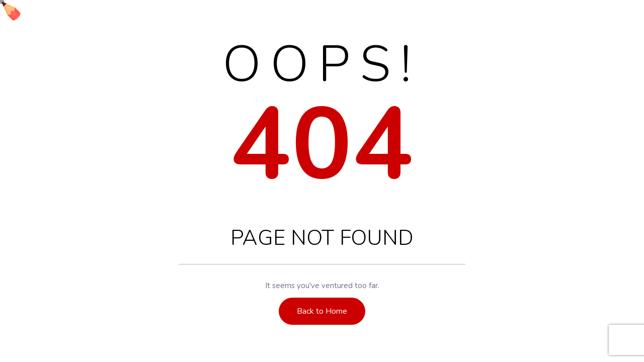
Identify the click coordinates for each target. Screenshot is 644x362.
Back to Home (322, 311)
